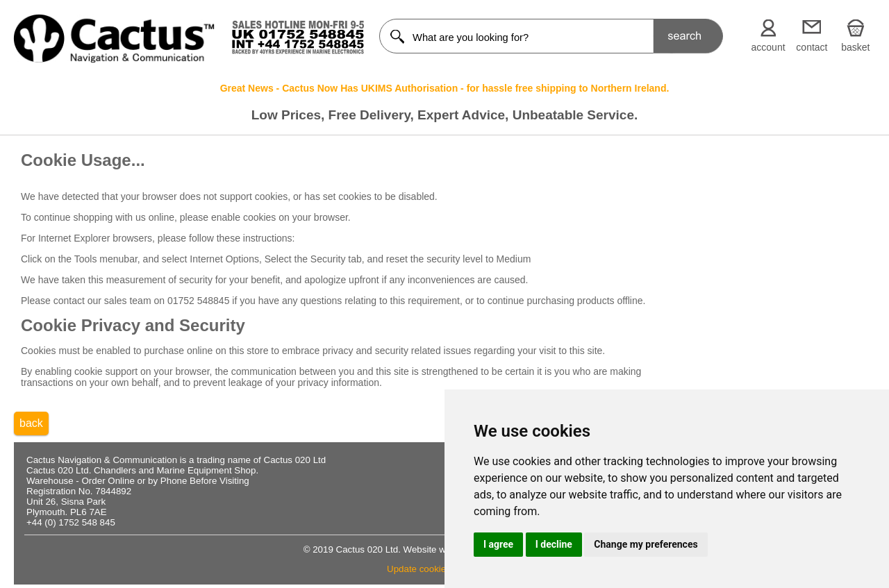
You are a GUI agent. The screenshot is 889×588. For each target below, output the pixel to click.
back (31, 423)
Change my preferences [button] (646, 544)
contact (812, 47)
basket (855, 47)
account (768, 47)
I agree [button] (498, 544)
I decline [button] (554, 544)
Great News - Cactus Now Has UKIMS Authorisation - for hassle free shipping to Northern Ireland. (445, 88)
